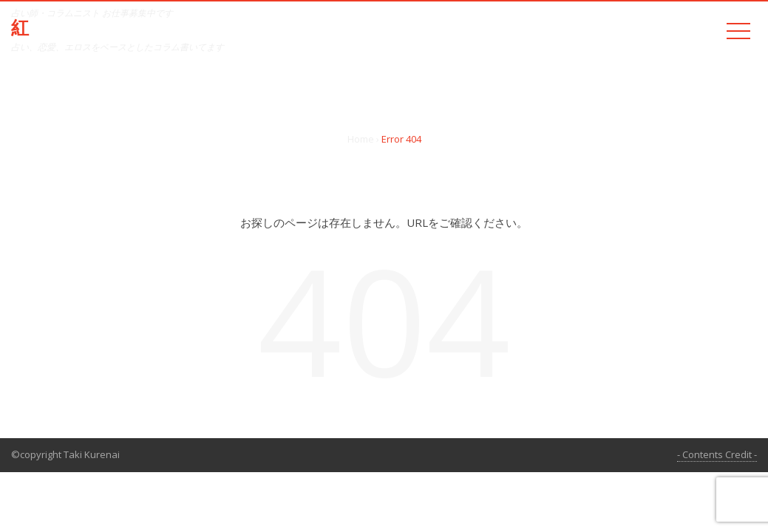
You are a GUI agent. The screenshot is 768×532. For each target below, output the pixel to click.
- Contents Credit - (717, 454)
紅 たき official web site (121, 28)
